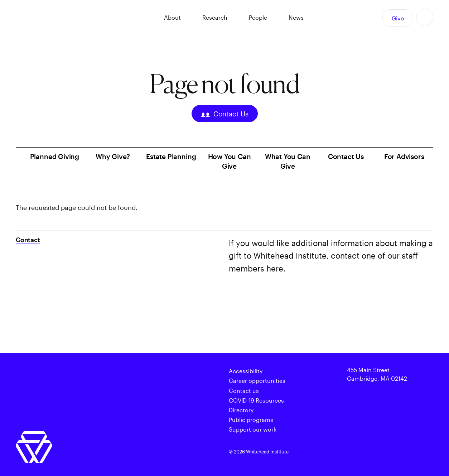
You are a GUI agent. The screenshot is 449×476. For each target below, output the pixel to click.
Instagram (387, 452)
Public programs (251, 420)
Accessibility (246, 371)
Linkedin (403, 452)
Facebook (356, 452)
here (275, 268)
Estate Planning (171, 156)
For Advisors (404, 156)
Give (398, 18)
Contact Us (225, 114)
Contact (28, 240)
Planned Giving (55, 156)
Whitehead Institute (66, 18)
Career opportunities (257, 381)
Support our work (253, 429)
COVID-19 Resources (256, 400)
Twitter (340, 452)
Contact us (244, 391)
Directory (241, 410)
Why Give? (113, 156)
